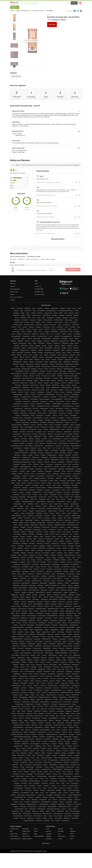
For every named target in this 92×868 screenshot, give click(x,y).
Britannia (49, 836)
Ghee (36, 829)
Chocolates (14, 259)
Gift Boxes (22, 259)
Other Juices (26, 836)
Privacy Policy (14, 292)
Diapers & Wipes (27, 839)
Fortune (72, 836)
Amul (49, 14)
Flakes (36, 831)
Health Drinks (26, 831)
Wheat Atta (25, 829)
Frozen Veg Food (15, 839)
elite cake (61, 831)
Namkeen (25, 834)
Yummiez (49, 834)
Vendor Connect (40, 294)
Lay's (71, 839)
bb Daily (12, 300)
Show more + (46, 843)
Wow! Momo (61, 836)
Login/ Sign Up (74, 3)
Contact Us (38, 286)
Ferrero (60, 839)
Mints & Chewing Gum (33, 259)
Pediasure (73, 831)
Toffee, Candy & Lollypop (48, 259)
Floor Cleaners (14, 836)
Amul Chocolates (20, 265)
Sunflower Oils (14, 829)
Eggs (36, 834)
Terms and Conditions (16, 297)
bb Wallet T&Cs (39, 292)
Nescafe (60, 829)
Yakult (72, 834)
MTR (71, 829)
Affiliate (12, 294)
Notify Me (52, 24)
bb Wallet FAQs (39, 289)
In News (12, 286)
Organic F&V (14, 834)
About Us (13, 284)
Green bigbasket (15, 289)
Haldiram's (49, 839)
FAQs (36, 284)
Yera (59, 834)
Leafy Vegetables (39, 836)
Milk (11, 831)
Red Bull (48, 831)
